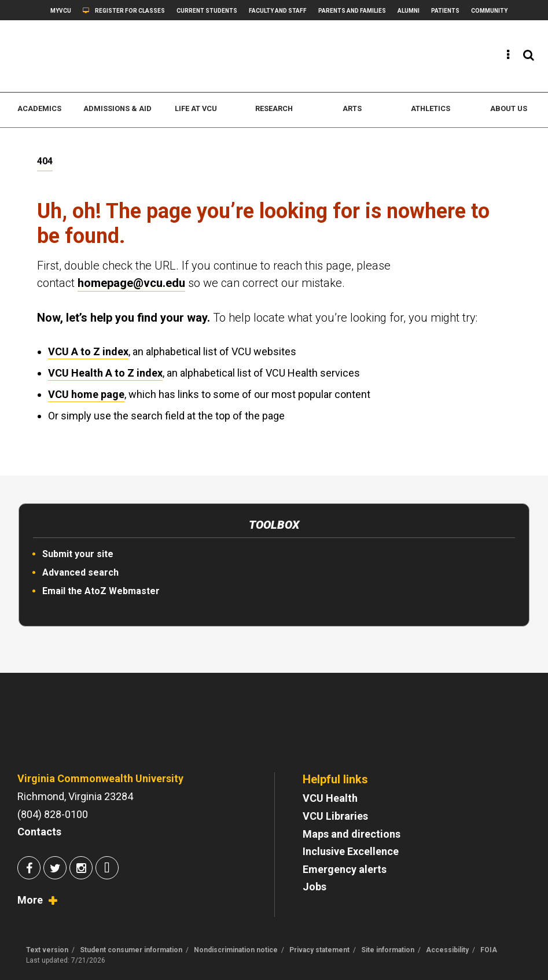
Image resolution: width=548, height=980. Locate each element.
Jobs (315, 887)
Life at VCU (196, 108)
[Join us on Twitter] (55, 869)
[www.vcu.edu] (87, 56)
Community (489, 11)
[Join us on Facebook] (29, 869)
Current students (207, 11)
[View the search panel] (529, 55)
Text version (47, 950)
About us (509, 108)
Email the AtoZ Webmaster (101, 591)
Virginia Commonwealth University (100, 778)
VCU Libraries (335, 816)
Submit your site (78, 554)
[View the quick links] (508, 55)
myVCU (61, 11)
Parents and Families (352, 11)
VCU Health (330, 798)
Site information (388, 950)
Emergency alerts (345, 869)
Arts (352, 108)
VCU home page (86, 394)
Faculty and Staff (278, 11)
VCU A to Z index (88, 351)
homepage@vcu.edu (131, 283)
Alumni (409, 11)
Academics (39, 108)
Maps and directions (352, 834)
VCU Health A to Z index (105, 373)
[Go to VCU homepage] (90, 732)
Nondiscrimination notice (236, 950)
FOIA (489, 950)
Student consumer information (131, 950)
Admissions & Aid (117, 108)
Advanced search (80, 572)
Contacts (39, 832)
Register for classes (130, 11)
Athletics (431, 108)
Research (274, 108)
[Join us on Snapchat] (107, 869)
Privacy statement (319, 950)
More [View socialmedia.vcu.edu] (30, 900)
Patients (445, 11)
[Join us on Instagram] (81, 869)
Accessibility (447, 950)
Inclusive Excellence (351, 851)
